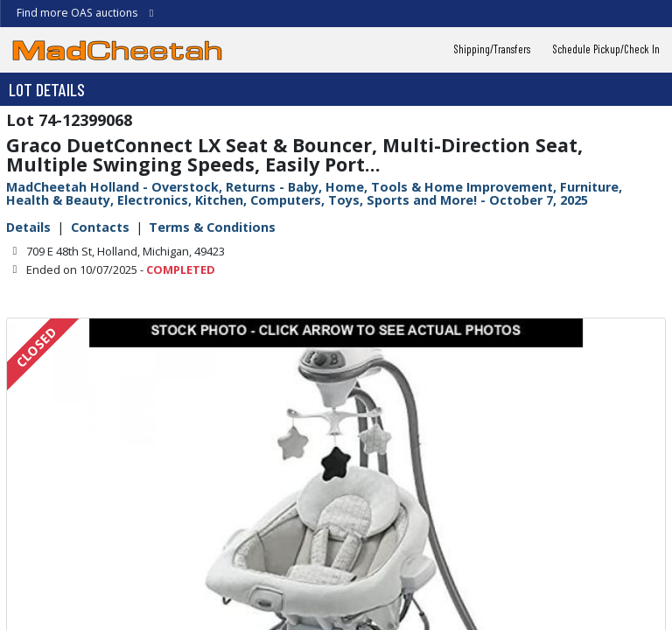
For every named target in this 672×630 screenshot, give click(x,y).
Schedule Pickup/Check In (606, 49)
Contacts (100, 227)
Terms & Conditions (212, 227)
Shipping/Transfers (492, 49)
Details (28, 227)
